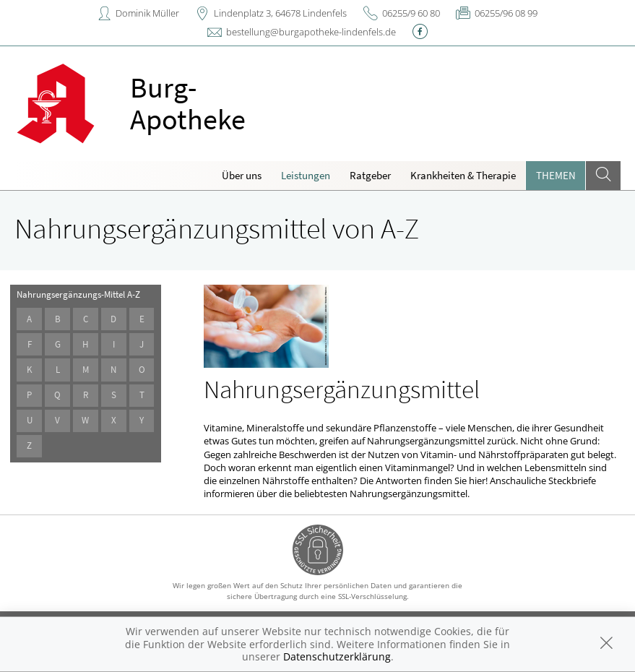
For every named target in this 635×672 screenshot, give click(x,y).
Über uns (242, 175)
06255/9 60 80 (411, 13)
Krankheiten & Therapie (463, 175)
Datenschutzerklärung (337, 656)
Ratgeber (370, 175)
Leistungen (306, 175)
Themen (556, 175)
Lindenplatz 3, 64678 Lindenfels (280, 13)
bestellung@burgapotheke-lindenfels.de (311, 32)
